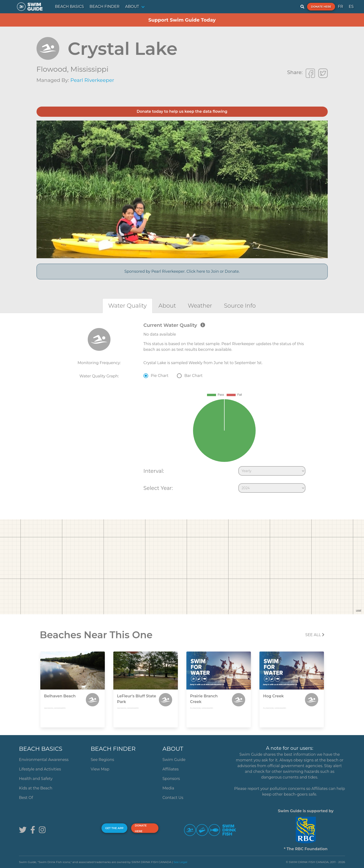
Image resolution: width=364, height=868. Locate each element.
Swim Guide (174, 760)
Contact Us (173, 798)
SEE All (315, 635)
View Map (100, 769)
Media (168, 788)
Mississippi (89, 69)
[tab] (128, 306)
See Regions (103, 760)
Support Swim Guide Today (182, 20)
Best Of (26, 798)
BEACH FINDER (105, 7)
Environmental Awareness (44, 760)
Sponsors (171, 779)
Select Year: (158, 488)
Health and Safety (36, 779)
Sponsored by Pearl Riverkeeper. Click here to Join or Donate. (182, 271)
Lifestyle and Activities (40, 769)
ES (351, 7)
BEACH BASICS (69, 7)
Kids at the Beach (36, 788)
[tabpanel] (182, 409)
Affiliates (170, 769)
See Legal (180, 862)
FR (341, 7)
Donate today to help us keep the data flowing (182, 111)
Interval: (154, 471)
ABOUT (132, 7)
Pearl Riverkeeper (92, 80)
